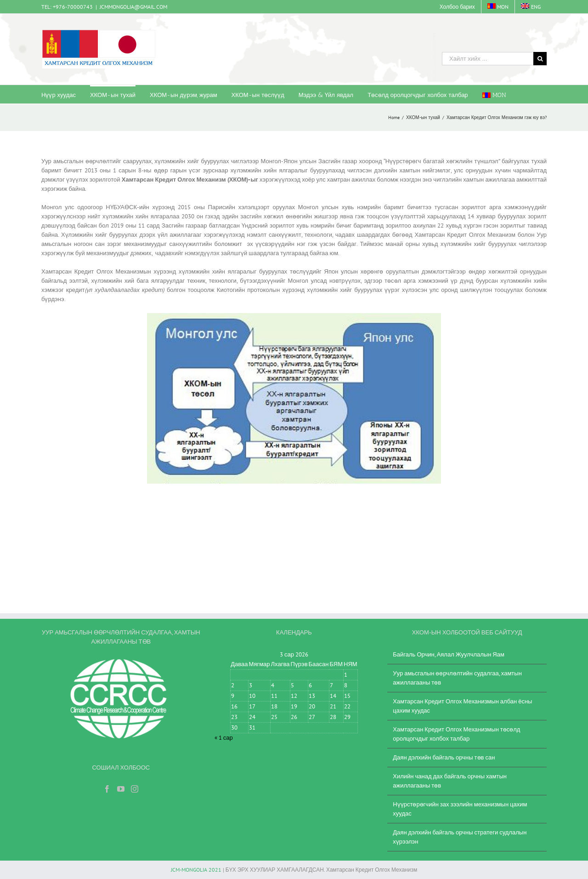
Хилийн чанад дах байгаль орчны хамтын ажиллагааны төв (450, 781)
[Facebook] (107, 789)
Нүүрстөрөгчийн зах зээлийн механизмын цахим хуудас (460, 809)
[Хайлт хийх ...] (488, 59)
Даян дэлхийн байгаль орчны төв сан (444, 757)
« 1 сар (224, 738)
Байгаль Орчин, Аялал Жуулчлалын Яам (449, 654)
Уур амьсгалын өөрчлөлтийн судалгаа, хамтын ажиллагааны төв (457, 678)
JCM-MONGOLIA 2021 (196, 870)
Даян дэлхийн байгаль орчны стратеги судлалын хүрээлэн (460, 837)
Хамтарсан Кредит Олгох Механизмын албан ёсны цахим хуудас (462, 706)
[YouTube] (121, 789)
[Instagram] (135, 789)
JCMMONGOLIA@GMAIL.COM (133, 7)
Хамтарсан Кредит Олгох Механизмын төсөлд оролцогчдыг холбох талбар (456, 734)
